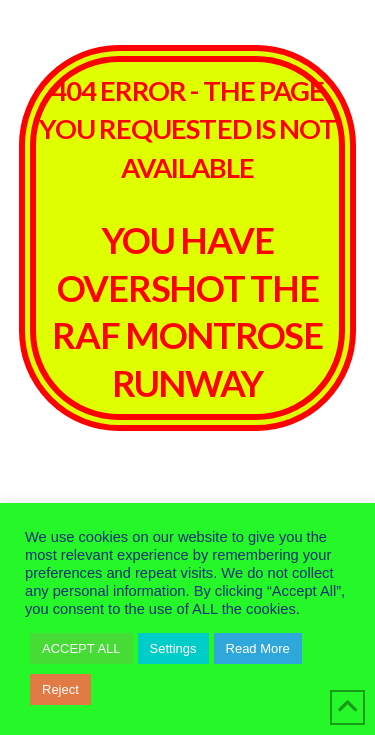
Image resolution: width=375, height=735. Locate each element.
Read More (258, 648)
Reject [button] (60, 689)
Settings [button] (173, 648)
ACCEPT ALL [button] (81, 648)
